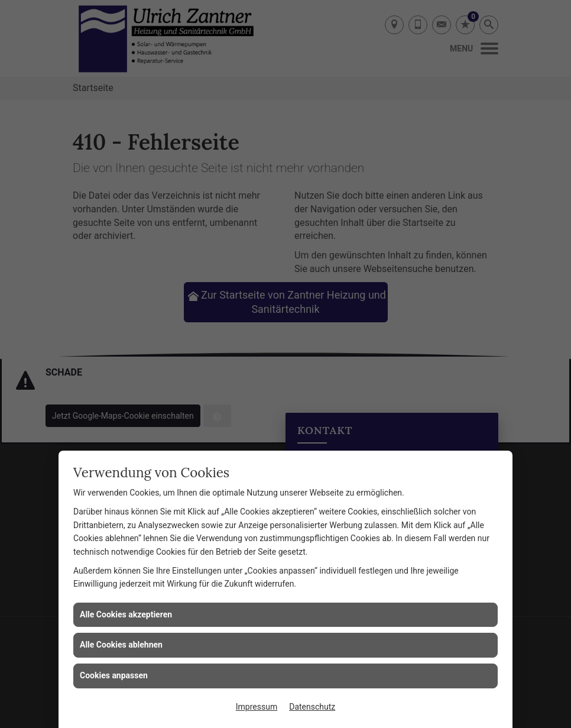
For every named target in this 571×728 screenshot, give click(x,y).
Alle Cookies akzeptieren (126, 614)
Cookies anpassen (114, 675)
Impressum (257, 707)
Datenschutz (312, 707)
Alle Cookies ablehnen (121, 645)
